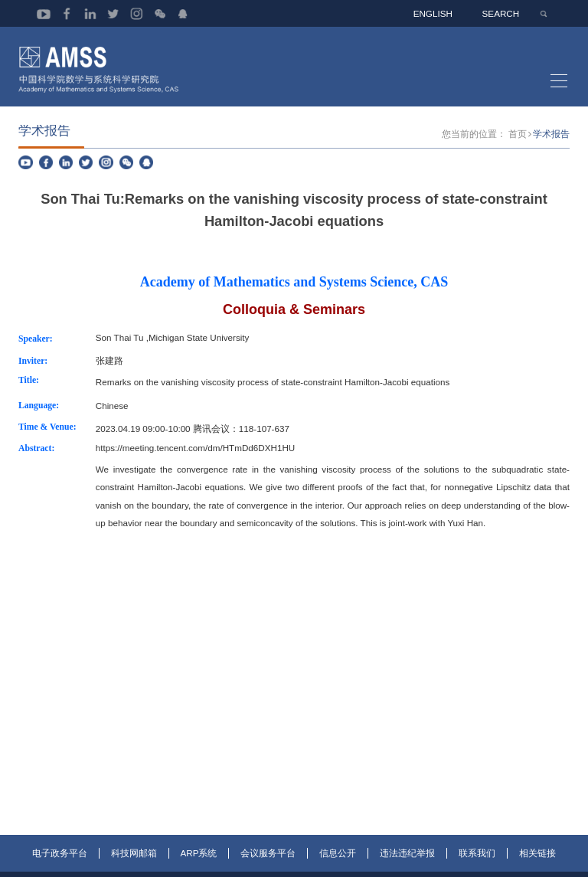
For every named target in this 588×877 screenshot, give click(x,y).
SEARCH (502, 13)
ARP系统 (199, 867)
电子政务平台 (60, 867)
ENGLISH (434, 13)
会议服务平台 (268, 867)
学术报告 (551, 147)
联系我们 (477, 867)
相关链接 (537, 867)
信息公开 (338, 867)
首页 (518, 147)
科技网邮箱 (134, 867)
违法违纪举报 (407, 867)
